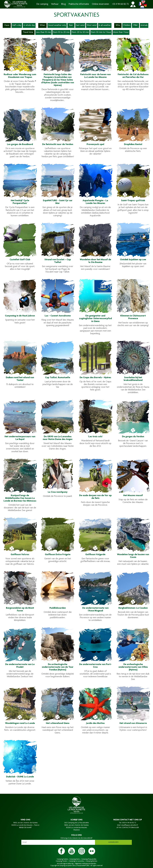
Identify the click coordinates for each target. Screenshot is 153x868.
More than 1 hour (121, 32)
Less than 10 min (43, 32)
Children (127, 25)
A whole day (29, 25)
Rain (71, 25)
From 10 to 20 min (61, 32)
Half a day (17, 25)
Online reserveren (100, 4)
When (42, 25)
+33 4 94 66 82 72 (120, 4)
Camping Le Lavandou (77, 861)
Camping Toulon (62, 861)
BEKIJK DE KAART (25, 828)
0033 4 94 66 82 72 (129, 823)
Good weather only (57, 25)
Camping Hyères (62, 859)
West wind (92, 25)
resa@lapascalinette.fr (130, 825)
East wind (80, 25)
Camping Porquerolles (89, 859)
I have (7, 25)
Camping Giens (75, 859)
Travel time (28, 32)
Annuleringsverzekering (65, 864)
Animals (144, 25)
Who (118, 25)
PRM (135, 25)
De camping (42, 4)
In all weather (105, 25)
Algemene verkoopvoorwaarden (86, 864)
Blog (64, 4)
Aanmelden (113, 842)
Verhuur (55, 4)
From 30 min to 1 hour (101, 32)
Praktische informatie (79, 4)
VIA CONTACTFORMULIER (129, 828)
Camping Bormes (92, 861)
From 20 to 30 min (80, 32)
